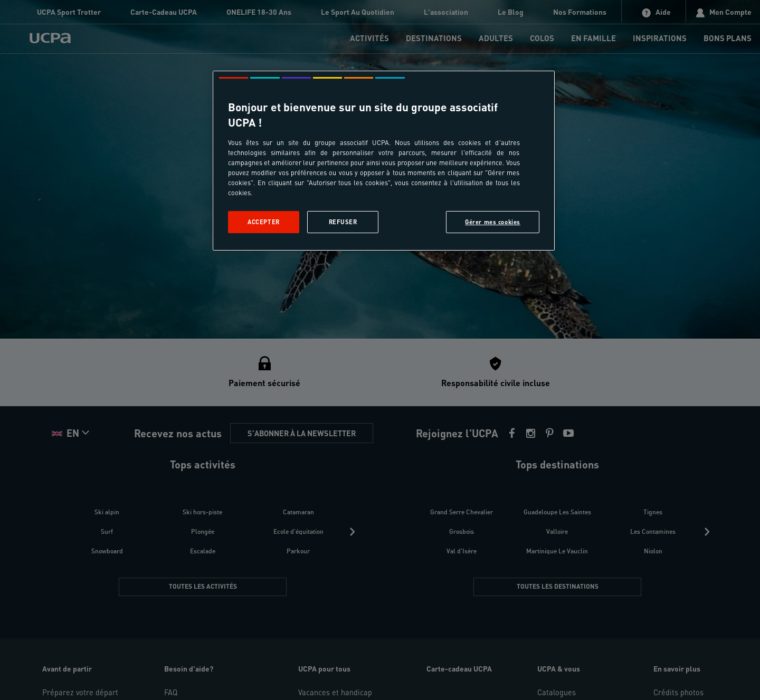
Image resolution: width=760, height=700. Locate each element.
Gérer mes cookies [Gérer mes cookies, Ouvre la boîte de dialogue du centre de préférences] (493, 222)
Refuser (343, 222)
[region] (384, 161)
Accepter (264, 222)
